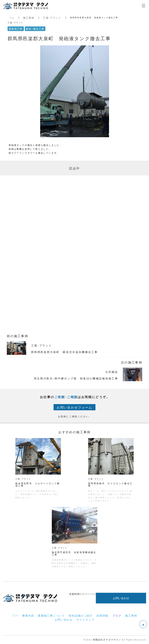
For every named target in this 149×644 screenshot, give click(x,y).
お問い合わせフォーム (74, 407)
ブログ (117, 616)
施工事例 (29, 18)
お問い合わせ (121, 598)
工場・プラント (52, 18)
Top (12, 18)
